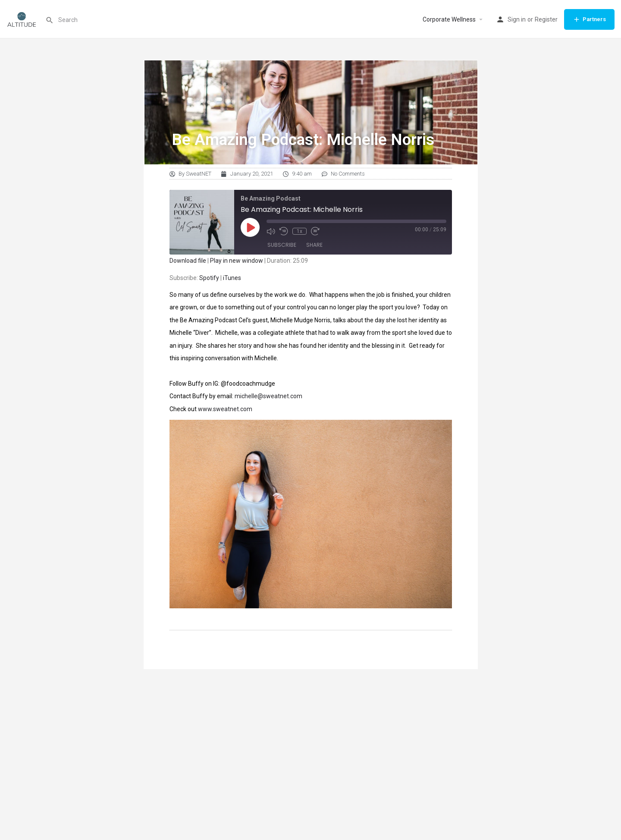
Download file (188, 261)
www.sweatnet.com (225, 409)
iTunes (232, 278)
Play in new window (237, 261)
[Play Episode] (250, 227)
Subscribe (282, 245)
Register (546, 19)
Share (314, 245)
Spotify (209, 278)
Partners (589, 19)
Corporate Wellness (449, 19)
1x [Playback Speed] (300, 231)
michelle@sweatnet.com (268, 396)
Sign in (517, 19)
